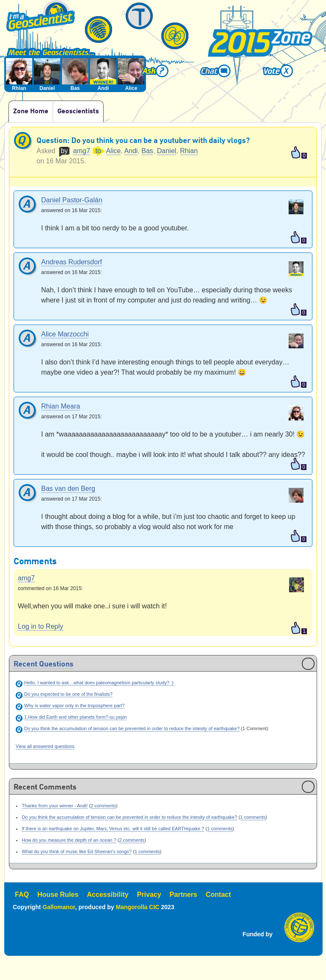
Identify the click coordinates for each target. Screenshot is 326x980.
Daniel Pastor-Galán (72, 200)
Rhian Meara (61, 407)
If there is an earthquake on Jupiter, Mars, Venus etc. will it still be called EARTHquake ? (113, 829)
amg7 (81, 151)
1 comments (253, 817)
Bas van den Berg (68, 489)
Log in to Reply (41, 626)
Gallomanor (59, 907)
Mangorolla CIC (138, 907)
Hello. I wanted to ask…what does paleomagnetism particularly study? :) (99, 683)
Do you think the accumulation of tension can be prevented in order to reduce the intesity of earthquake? (132, 728)
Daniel (167, 151)
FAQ (22, 895)
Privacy (149, 895)
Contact (219, 895)
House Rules (58, 895)
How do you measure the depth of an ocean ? (69, 840)
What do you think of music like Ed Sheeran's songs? (77, 851)
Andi (131, 151)
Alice (114, 151)
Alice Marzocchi (65, 335)
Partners (184, 895)
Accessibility (108, 895)
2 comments (103, 806)
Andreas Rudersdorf (72, 262)
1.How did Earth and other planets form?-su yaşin (76, 717)
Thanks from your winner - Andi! (55, 806)
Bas (147, 151)
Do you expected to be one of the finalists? (68, 694)
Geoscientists (78, 112)
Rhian (189, 151)
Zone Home (31, 112)
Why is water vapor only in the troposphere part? (74, 706)
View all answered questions (45, 746)
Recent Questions (44, 665)
